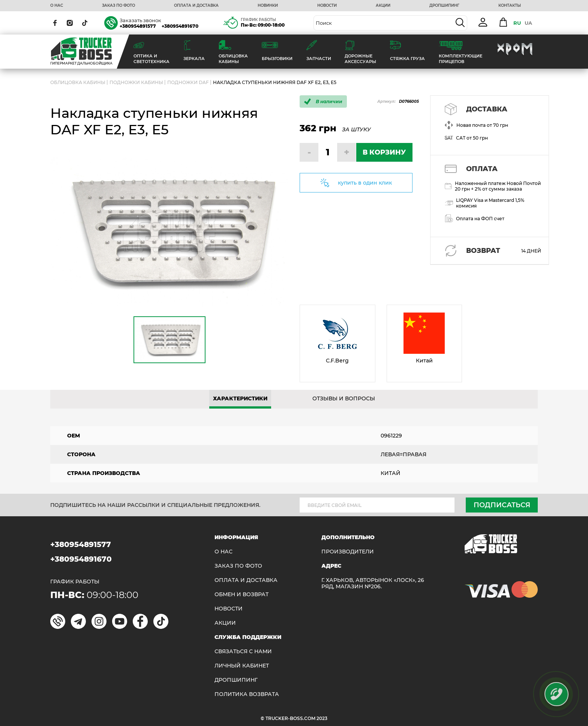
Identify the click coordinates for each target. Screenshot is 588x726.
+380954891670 (180, 26)
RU (517, 23)
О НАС (57, 6)
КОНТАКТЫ (510, 6)
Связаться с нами (243, 652)
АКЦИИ (383, 6)
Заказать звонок (140, 20)
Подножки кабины (136, 82)
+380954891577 (138, 26)
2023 (322, 718)
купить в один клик (365, 183)
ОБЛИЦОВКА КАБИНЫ (78, 82)
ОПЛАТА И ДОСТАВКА (196, 6)
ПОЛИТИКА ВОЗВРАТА (247, 694)
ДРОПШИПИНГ (444, 6)
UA (528, 23)
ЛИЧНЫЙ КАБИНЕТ (242, 666)
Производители (348, 552)
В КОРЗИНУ (384, 152)
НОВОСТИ (327, 6)
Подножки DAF (188, 82)
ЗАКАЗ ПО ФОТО (118, 6)
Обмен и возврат (241, 594)
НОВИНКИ (268, 6)
